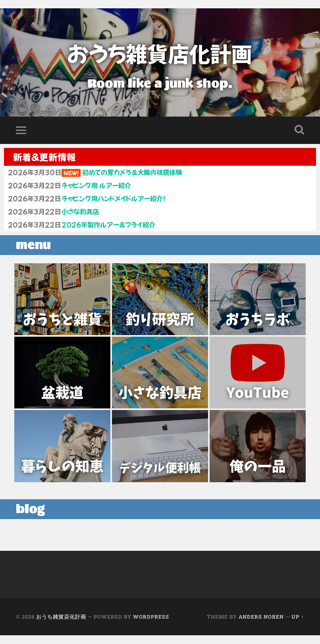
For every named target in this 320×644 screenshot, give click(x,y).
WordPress (151, 626)
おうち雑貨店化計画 (160, 53)
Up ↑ (298, 626)
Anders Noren (261, 626)
